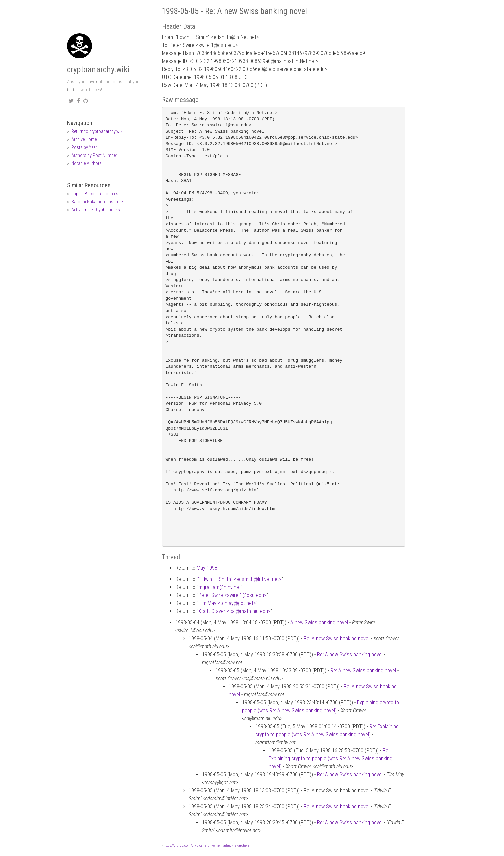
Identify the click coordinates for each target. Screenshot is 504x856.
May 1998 (207, 568)
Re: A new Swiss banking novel (336, 638)
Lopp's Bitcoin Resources (95, 194)
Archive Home (84, 139)
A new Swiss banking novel (319, 622)
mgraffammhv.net (219, 587)
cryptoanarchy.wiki (98, 69)
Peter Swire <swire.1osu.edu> (232, 595)
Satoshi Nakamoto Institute (97, 202)
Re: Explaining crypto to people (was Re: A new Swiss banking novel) (330, 758)
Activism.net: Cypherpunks (96, 210)
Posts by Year (84, 147)
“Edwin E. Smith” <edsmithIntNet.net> (240, 579)
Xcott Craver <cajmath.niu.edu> (234, 611)
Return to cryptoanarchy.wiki (97, 131)
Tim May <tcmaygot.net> (227, 603)
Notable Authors (86, 163)
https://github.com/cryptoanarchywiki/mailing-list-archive (206, 845)
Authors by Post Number (94, 155)
